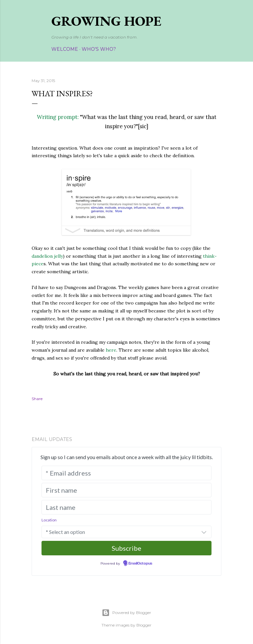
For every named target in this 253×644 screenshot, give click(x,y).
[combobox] (126, 532)
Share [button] (37, 399)
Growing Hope (106, 21)
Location (49, 520)
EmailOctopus (140, 564)
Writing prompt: (58, 117)
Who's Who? (99, 49)
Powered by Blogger (126, 613)
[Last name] (126, 507)
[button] (204, 532)
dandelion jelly (47, 256)
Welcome (65, 49)
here (111, 350)
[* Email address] (126, 473)
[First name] (126, 490)
